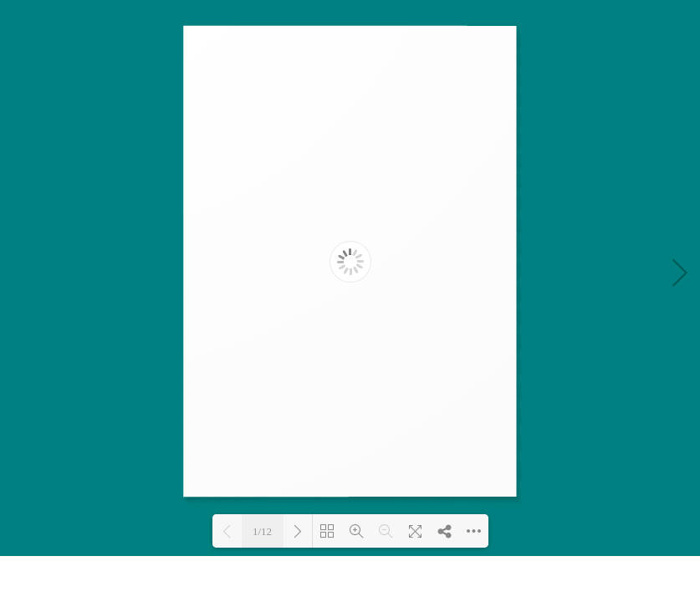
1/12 (262, 531)
